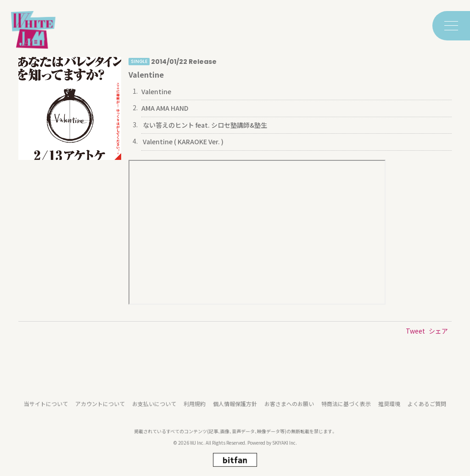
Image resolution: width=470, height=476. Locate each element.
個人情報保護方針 (235, 412)
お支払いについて (154, 412)
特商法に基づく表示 (346, 412)
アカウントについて (100, 412)
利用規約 (195, 412)
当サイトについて (46, 412)
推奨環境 (389, 412)
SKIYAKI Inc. (285, 450)
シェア (438, 331)
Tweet (415, 331)
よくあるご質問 (427, 412)
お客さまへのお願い (289, 412)
